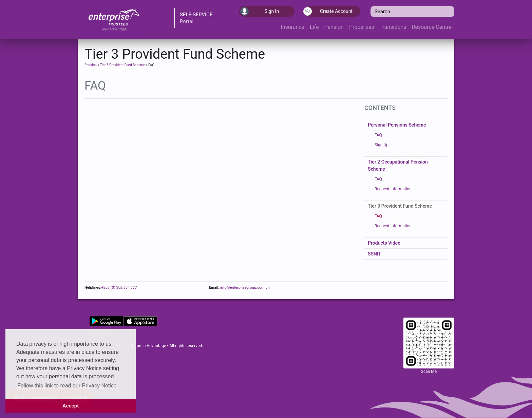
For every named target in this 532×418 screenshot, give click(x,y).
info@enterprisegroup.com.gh (244, 288)
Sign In (260, 11)
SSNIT (374, 254)
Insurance (292, 27)
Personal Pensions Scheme (397, 125)
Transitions (393, 27)
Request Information (393, 189)
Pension (334, 27)
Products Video (384, 243)
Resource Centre (432, 27)
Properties (362, 27)
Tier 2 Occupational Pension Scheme (398, 165)
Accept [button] (71, 406)
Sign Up (382, 145)
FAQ (378, 135)
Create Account (329, 11)
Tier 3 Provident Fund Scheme (122, 65)
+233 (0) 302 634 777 (119, 288)
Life (314, 27)
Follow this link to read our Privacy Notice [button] (67, 386)
